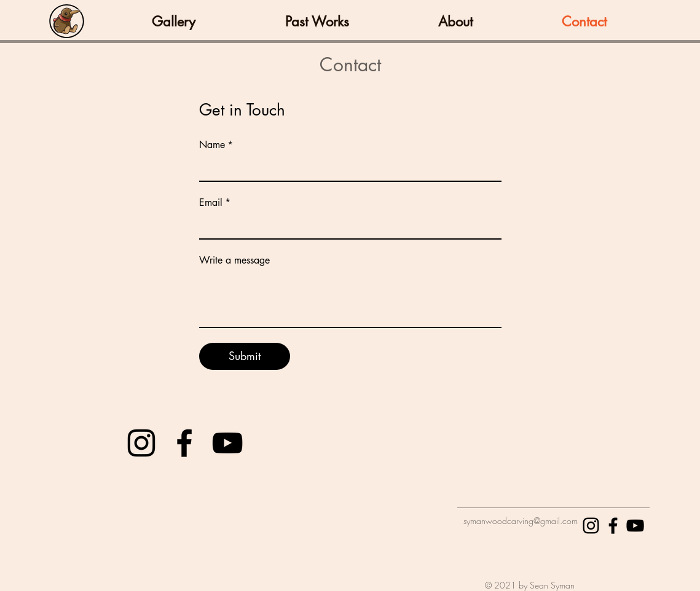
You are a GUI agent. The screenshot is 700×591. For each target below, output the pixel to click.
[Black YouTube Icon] (227, 443)
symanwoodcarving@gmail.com (521, 521)
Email (215, 203)
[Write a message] (350, 299)
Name (216, 145)
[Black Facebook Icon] (184, 443)
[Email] (347, 226)
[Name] (347, 168)
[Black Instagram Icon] (141, 443)
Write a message (234, 260)
